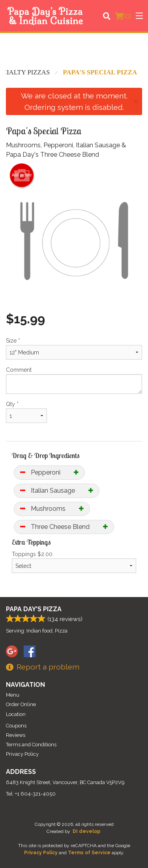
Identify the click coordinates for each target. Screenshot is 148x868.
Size (74, 349)
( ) (123, 16)
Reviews (16, 735)
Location (16, 714)
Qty (26, 412)
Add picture (22, 175)
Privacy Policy (22, 754)
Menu (13, 695)
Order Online (21, 704)
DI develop (86, 831)
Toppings (74, 562)
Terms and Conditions (31, 745)
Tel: (31, 794)
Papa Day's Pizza (34, 609)
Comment (74, 380)
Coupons (16, 726)
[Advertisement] (74, 51)
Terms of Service (89, 853)
